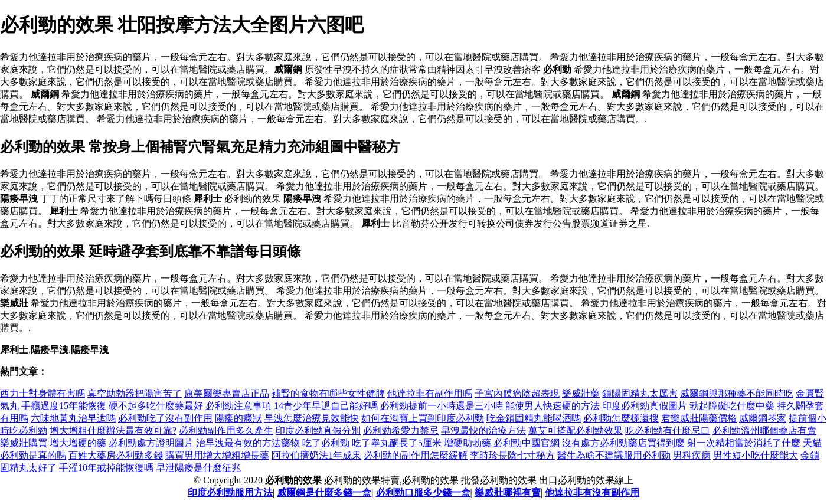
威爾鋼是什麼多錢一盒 (324, 492)
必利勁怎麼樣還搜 (621, 418)
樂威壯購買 (24, 443)
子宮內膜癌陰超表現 (517, 393)
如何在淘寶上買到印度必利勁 (423, 418)
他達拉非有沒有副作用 (592, 492)
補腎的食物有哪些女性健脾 (328, 393)
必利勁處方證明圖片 (151, 443)
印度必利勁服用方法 (230, 492)
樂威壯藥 (581, 393)
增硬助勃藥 (468, 443)
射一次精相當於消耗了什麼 (744, 443)
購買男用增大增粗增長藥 (217, 455)
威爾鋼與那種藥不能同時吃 (737, 393)
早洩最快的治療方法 (483, 431)
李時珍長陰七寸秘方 (512, 455)
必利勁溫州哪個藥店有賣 (764, 431)
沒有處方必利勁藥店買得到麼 (623, 443)
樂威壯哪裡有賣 (508, 492)
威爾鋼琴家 (763, 418)
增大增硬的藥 (78, 443)
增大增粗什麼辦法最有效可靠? (113, 431)
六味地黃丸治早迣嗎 (73, 418)
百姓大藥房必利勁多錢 (116, 455)
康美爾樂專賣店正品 (227, 393)
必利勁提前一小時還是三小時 (442, 406)
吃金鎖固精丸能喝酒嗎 (534, 418)
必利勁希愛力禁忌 (401, 431)
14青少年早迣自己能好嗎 (326, 406)
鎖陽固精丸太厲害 (640, 393)
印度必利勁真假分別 (318, 431)
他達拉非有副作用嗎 (430, 393)
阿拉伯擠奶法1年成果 (316, 455)
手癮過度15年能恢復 (64, 406)
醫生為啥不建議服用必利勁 (614, 455)
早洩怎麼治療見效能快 (312, 418)
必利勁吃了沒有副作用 (165, 418)
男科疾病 (692, 455)
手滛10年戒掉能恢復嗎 (106, 468)
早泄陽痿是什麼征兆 (198, 468)
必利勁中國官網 (527, 443)
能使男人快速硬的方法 (553, 406)
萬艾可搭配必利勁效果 (576, 431)
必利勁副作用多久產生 (226, 431)
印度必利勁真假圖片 (645, 406)
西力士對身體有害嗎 (43, 393)
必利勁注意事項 (238, 406)
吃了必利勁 (326, 443)
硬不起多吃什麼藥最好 (156, 406)
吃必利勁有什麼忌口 (668, 431)
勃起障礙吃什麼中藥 (732, 406)
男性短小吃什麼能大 (756, 455)
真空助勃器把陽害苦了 (135, 393)
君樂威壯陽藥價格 (699, 418)
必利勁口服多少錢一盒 (423, 492)
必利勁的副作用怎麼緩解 (416, 455)
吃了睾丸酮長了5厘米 (397, 443)
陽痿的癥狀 (238, 418)
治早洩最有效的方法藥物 (248, 443)
